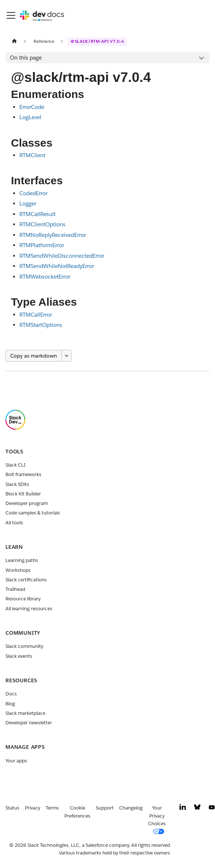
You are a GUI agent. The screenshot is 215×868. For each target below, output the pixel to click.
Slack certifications (26, 580)
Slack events (19, 656)
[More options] (67, 356)
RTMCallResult (37, 214)
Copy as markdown (34, 356)
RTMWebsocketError (45, 277)
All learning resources (29, 609)
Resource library (23, 599)
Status (12, 808)
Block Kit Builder (23, 494)
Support (105, 808)
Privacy (33, 808)
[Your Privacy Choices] (160, 820)
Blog (10, 704)
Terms (52, 808)
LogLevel (30, 117)
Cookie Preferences (77, 812)
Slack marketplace (25, 713)
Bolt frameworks (23, 474)
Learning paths (22, 560)
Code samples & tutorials (33, 513)
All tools (14, 523)
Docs (11, 694)
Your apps (16, 761)
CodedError (33, 193)
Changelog (131, 808)
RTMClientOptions (42, 224)
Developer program (27, 503)
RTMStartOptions (41, 325)
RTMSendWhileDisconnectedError (62, 256)
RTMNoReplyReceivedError (53, 235)
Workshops (18, 570)
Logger (28, 203)
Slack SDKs (17, 484)
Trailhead (15, 589)
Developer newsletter (29, 723)
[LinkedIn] (183, 809)
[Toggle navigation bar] (11, 15)
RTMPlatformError (42, 245)
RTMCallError (36, 315)
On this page (26, 58)
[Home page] (14, 41)
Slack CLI (16, 465)
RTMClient (32, 155)
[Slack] (15, 428)
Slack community (24, 646)
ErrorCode (32, 107)
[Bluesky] (197, 809)
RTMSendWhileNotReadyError (57, 266)
